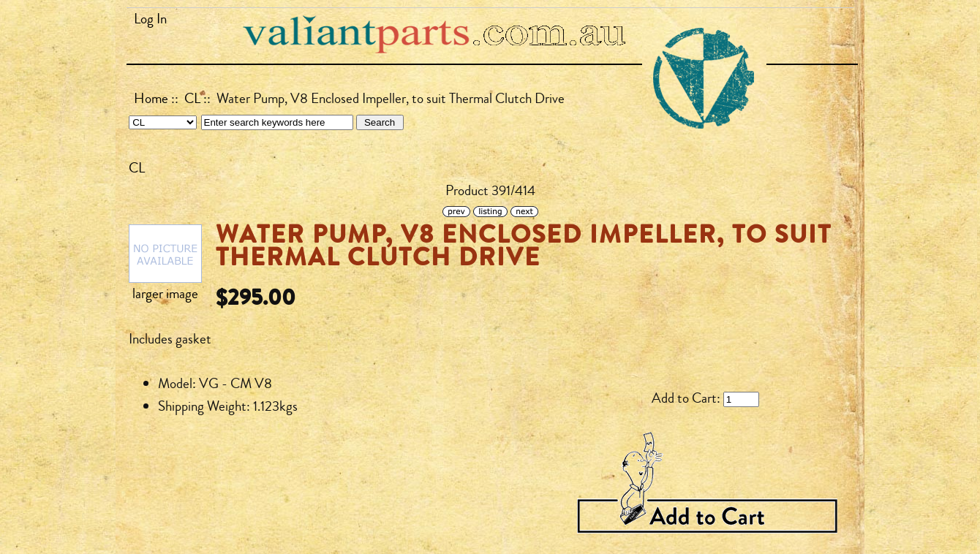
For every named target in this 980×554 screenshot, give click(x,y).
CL (192, 99)
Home (151, 99)
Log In (150, 19)
